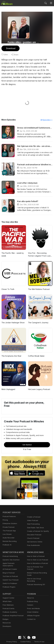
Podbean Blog (32, 596)
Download (10, 48)
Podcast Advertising (10, 553)
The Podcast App (9, 527)
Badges (5, 613)
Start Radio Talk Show (35, 524)
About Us (30, 592)
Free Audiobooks (33, 542)
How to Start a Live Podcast (37, 556)
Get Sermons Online (34, 538)
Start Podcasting (33, 521)
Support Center (8, 592)
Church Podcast (33, 535)
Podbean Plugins (9, 581)
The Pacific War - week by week (12, 251)
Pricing (5, 517)
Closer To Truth (8, 286)
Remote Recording (9, 538)
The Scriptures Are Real (11, 353)
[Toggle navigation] (51, 3)
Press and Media (33, 603)
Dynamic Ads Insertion (11, 556)
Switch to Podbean (9, 578)
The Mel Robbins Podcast (38, 286)
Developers (7, 621)
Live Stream (7, 531)
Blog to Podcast (8, 567)
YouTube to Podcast (10, 571)
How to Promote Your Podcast (38, 563)
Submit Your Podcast (10, 574)
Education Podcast (34, 531)
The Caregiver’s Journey (38, 319)
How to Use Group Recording (37, 573)
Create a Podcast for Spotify (37, 528)
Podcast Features (9, 513)
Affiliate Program (33, 610)
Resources (6, 617)
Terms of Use (38, 636)
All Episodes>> (47, 117)
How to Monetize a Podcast (37, 560)
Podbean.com (43, 640)
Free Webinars (8, 599)
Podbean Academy (9, 606)
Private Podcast (8, 524)
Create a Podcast (33, 514)
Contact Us (31, 613)
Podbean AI (7, 542)
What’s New (7, 596)
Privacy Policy (13, 636)
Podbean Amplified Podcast (12, 610)
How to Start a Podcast (35, 553)
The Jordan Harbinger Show (13, 319)
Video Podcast (32, 517)
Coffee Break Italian (36, 353)
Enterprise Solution (9, 520)
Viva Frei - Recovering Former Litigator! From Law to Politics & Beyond (40, 251)
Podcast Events (8, 603)
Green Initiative (32, 606)
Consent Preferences (12, 640)
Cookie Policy (26, 636)
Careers (30, 599)
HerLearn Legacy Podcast (38, 386)
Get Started (27, 441)
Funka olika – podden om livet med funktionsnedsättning (23, 42)
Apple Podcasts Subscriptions (13, 560)
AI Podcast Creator (9, 563)
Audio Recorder (8, 534)
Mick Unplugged (8, 386)
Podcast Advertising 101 (36, 576)
